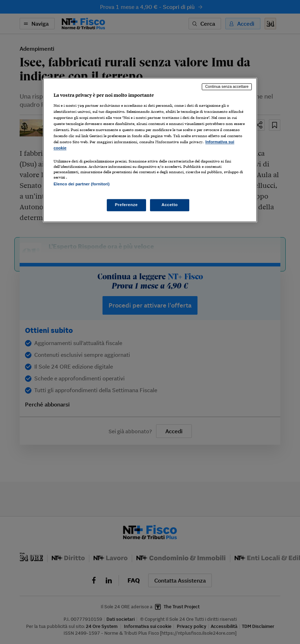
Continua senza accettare (227, 87)
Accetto (170, 205)
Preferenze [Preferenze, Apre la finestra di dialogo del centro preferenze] (126, 205)
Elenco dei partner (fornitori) (82, 184)
